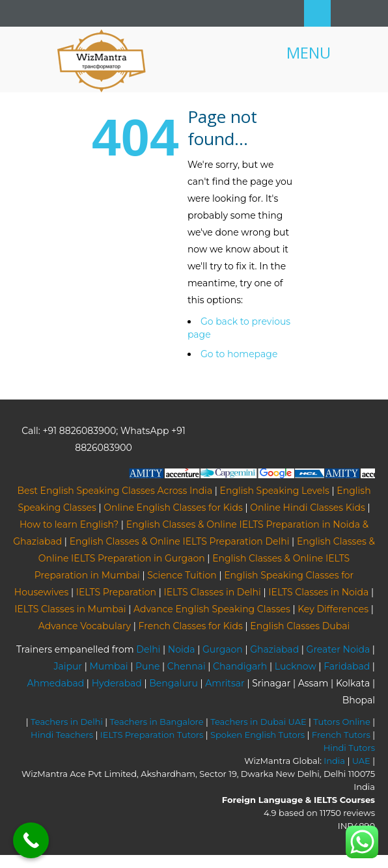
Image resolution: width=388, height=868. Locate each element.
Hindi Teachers (62, 735)
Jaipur (68, 666)
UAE (361, 761)
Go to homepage (239, 354)
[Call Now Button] (31, 840)
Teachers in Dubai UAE (258, 722)
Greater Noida (339, 649)
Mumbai (108, 666)
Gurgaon (223, 649)
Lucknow (296, 666)
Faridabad (347, 666)
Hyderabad (117, 683)
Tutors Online (341, 722)
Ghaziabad (274, 649)
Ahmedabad (55, 683)
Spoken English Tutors (257, 735)
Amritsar (225, 683)
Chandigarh (240, 666)
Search (317, 13)
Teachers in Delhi (67, 722)
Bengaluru (173, 683)
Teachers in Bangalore (157, 722)
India (334, 761)
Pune (147, 666)
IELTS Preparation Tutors (152, 735)
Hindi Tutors (349, 748)
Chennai (187, 666)
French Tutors (341, 735)
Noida (182, 649)
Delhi (148, 649)
